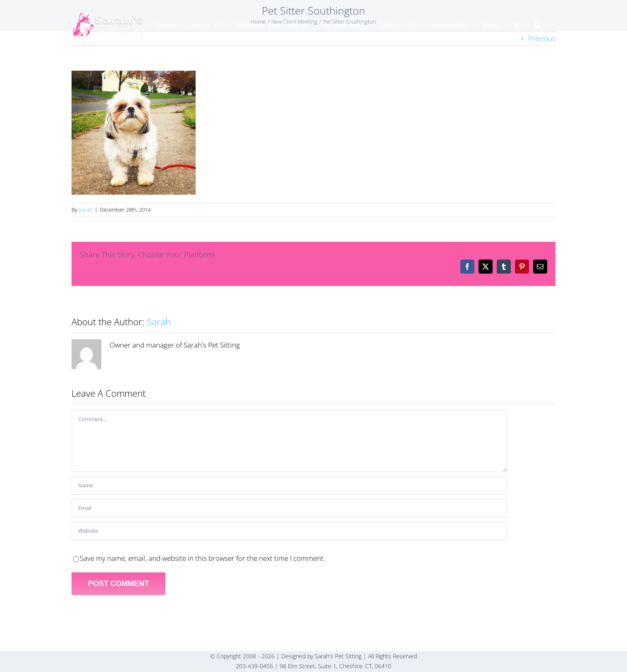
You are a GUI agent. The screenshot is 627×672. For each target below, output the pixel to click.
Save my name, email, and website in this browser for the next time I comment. (202, 558)
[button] (537, 25)
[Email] (289, 508)
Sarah (86, 210)
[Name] (289, 485)
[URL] (289, 531)
